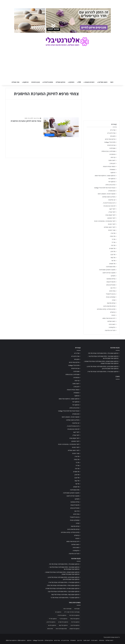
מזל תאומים (112, 264)
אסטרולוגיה (112, 148)
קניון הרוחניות (35, 82)
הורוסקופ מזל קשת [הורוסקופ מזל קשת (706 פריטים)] (63, 625)
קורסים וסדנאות (111, 303)
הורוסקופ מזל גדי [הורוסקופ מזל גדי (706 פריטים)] (63, 619)
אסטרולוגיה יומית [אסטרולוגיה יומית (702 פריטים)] (67, 609)
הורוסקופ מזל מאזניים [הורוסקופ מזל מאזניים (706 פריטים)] (63, 622)
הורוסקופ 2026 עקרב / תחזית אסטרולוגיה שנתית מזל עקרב (64, 592)
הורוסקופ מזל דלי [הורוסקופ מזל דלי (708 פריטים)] (53, 619)
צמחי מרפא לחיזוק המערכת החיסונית (26, 121)
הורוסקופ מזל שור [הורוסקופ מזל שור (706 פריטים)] (52, 625)
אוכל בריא (113, 130)
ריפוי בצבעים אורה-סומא (109, 318)
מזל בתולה (113, 236)
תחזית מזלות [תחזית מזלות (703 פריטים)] (50, 629)
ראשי (112, 82)
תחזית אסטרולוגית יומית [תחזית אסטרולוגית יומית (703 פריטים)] (61, 629)
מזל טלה (113, 245)
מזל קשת (113, 258)
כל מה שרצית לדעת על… (109, 203)
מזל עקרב (113, 255)
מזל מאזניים (112, 248)
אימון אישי (113, 136)
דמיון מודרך (112, 163)
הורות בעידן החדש (111, 185)
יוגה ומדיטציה (112, 200)
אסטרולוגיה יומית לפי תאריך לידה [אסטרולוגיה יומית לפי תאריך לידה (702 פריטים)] (72, 612)
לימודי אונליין (112, 212)
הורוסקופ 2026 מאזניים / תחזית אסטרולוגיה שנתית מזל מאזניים (62, 588)
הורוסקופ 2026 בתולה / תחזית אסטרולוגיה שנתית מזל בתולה (63, 585)
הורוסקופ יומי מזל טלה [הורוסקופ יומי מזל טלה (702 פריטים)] (74, 615)
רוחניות (113, 315)
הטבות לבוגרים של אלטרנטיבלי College (105, 188)
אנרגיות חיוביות (111, 145)
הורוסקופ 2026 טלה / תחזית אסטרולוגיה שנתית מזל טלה (103, 353)
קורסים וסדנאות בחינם (109, 306)
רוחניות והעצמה (90, 82)
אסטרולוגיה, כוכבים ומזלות (108, 151)
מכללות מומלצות (111, 279)
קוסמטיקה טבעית (111, 297)
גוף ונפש (113, 157)
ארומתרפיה (112, 154)
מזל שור (113, 261)
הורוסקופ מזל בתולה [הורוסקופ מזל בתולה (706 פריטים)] (75, 619)
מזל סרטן (113, 251)
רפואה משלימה (103, 82)
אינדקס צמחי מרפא (110, 139)
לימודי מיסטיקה (111, 218)
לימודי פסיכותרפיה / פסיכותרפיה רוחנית (105, 221)
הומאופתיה (112, 170)
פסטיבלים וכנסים (111, 285)
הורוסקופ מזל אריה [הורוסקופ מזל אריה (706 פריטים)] (62, 615)
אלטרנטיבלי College (110, 142)
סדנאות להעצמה (111, 282)
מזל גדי (114, 239)
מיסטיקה (72, 82)
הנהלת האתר (36, 118)
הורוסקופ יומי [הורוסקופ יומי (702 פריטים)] (58, 612)
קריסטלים (113, 312)
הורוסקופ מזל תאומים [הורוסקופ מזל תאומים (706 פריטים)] (75, 629)
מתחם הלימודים (48, 82)
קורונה (114, 300)
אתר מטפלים (16, 82)
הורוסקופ (26, 82)
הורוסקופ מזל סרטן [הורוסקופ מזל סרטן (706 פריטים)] (51, 622)
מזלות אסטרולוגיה (111, 267)
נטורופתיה (101, 640)
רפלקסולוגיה (112, 327)
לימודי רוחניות (112, 224)
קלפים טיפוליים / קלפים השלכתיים (106, 309)
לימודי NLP (112, 209)
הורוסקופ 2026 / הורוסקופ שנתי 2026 (105, 176)
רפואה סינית (112, 324)
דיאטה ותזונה (112, 160)
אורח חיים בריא (111, 133)
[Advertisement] (102, 396)
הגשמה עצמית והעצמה (109, 166)
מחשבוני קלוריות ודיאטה (109, 273)
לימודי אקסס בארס (110, 215)
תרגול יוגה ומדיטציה (110, 330)
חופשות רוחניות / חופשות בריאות (107, 194)
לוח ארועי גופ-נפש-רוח (109, 206)
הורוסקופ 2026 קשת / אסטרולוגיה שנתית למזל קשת (65, 595)
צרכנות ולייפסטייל (111, 294)
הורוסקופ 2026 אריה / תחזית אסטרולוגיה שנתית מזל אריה (103, 372)
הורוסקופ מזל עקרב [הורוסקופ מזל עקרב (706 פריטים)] (75, 625)
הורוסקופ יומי (112, 179)
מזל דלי (114, 242)
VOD (79, 82)
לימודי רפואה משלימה (110, 227)
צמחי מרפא (112, 291)
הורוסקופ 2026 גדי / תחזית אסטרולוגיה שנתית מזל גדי (65, 598)
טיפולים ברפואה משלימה (109, 197)
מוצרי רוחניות (112, 230)
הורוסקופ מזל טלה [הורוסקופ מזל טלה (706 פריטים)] (75, 622)
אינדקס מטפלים (61, 82)
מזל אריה (113, 233)
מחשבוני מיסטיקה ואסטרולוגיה (107, 270)
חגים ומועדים (112, 191)
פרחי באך (113, 288)
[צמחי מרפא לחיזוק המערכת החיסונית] (61, 127)
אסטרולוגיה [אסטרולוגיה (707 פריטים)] (77, 609)
